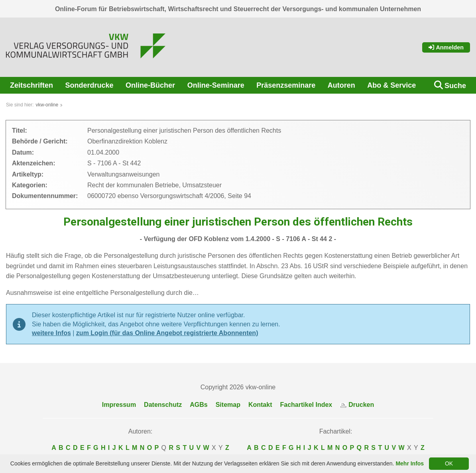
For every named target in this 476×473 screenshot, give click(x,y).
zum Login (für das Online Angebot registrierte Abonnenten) (167, 333)
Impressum (119, 405)
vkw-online (47, 105)
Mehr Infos (410, 463)
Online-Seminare (216, 85)
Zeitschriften (31, 85)
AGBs (199, 405)
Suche (455, 86)
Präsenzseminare (286, 85)
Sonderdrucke (89, 85)
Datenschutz (163, 405)
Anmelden (446, 47)
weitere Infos (51, 333)
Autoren (341, 85)
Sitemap (228, 405)
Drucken (357, 405)
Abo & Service (391, 85)
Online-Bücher (150, 85)
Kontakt (260, 405)
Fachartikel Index (306, 405)
